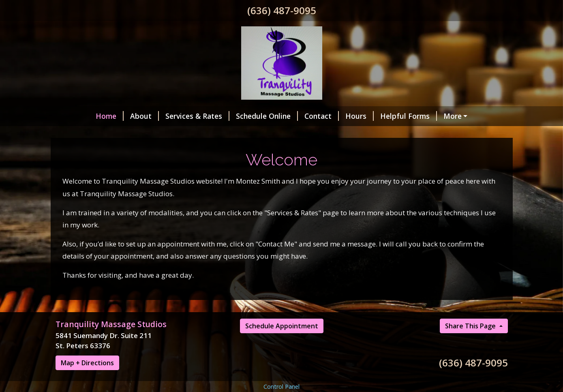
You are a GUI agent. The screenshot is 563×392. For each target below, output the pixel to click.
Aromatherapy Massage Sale (213, 150)
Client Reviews (90, 133)
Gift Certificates (393, 133)
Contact (288, 116)
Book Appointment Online (307, 133)
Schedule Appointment (282, 360)
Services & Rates (164, 116)
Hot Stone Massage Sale (108, 150)
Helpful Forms (375, 116)
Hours (326, 116)
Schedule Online (233, 116)
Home (76, 116)
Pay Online (431, 116)
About (111, 116)
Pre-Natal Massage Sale (317, 150)
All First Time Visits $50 (409, 150)
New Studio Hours (217, 133)
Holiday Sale (150, 133)
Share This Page (471, 360)
